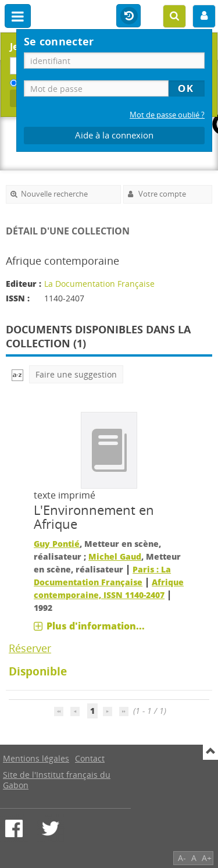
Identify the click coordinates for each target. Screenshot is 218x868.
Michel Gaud (115, 556)
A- (182, 858)
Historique (128, 16)
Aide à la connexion (114, 135)
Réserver (30, 648)
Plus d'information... (96, 626)
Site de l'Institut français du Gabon (57, 780)
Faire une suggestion (76, 374)
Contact (90, 758)
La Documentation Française (99, 284)
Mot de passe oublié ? (167, 115)
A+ (207, 858)
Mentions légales (36, 758)
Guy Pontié (57, 544)
